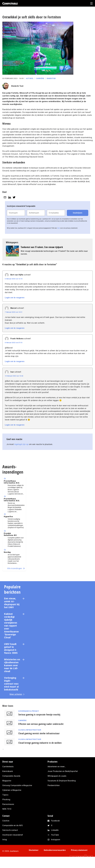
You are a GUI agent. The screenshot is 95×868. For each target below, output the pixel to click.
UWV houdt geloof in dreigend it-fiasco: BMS (11, 648)
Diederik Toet (17, 86)
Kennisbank (8, 771)
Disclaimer (34, 850)
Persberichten (54, 785)
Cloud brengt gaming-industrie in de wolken (40, 743)
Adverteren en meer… (57, 767)
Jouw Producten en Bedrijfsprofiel (63, 771)
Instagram (56, 840)
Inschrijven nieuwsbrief (13, 835)
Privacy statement (79, 850)
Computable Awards (11, 776)
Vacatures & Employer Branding (62, 781)
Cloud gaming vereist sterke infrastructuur (39, 733)
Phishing (6, 800)
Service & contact (10, 830)
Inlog (5, 840)
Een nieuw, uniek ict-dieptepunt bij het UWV (12, 603)
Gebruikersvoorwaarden (55, 850)
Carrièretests (8, 767)
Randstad (51, 78)
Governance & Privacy (29, 711)
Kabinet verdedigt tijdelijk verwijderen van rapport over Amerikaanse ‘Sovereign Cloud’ (11, 626)
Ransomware (8, 804)
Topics (5, 795)
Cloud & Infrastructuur (30, 730)
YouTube (55, 835)
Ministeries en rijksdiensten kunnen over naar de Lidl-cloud (12, 665)
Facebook (55, 821)
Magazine (7, 781)
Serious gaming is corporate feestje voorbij (39, 715)
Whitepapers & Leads (57, 776)
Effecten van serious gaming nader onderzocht (41, 724)
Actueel (30, 78)
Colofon (6, 821)
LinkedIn (55, 830)
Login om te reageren (15, 298)
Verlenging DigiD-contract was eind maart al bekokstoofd (11, 684)
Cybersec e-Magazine (12, 790)
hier (59, 228)
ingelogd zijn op (21, 444)
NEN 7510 (7, 809)
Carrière (40, 78)
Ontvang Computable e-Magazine (17, 785)
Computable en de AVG (13, 825)
